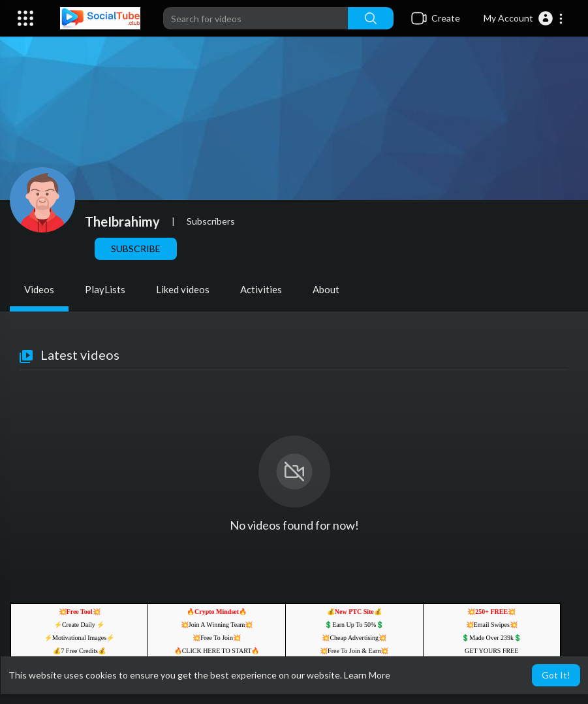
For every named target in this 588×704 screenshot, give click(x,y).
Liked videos (183, 289)
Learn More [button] (367, 675)
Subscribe (136, 248)
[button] (524, 18)
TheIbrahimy (122, 221)
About (326, 289)
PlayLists (105, 289)
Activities (261, 289)
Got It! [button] (556, 675)
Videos (39, 289)
